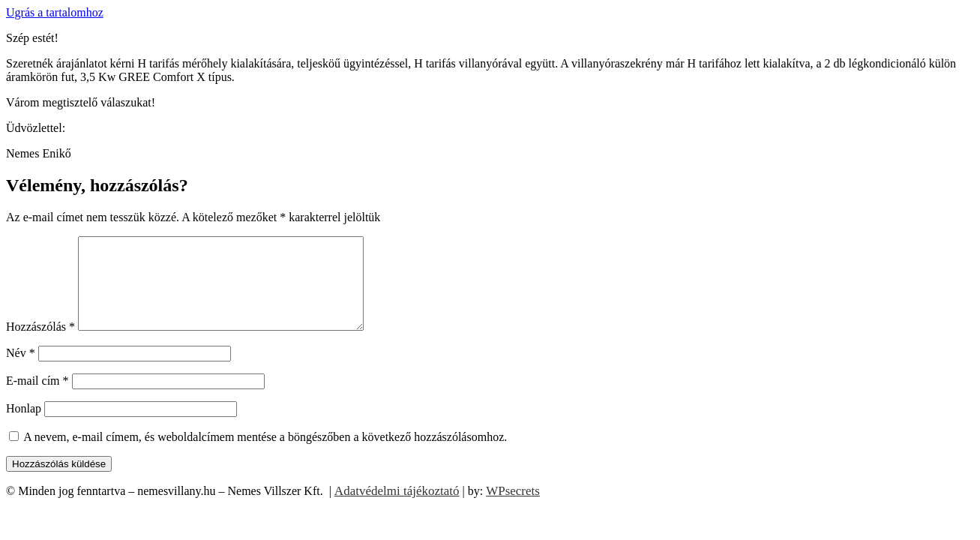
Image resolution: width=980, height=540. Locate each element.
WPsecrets (513, 509)
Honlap (24, 426)
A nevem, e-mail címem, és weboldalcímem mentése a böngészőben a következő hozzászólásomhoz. (265, 455)
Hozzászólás (40, 345)
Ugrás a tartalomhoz (55, 12)
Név (21, 371)
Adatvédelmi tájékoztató (397, 509)
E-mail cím (37, 399)
